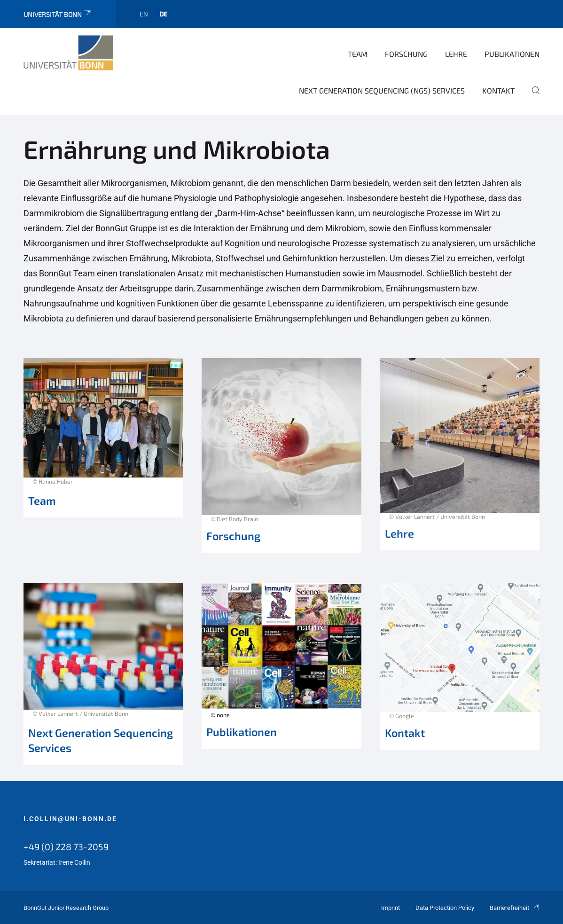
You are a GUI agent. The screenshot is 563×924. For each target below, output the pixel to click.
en (144, 14)
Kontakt (498, 90)
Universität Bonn (58, 14)
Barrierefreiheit (515, 908)
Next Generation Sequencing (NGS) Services (382, 90)
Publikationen (512, 54)
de (163, 14)
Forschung (406, 54)
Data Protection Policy (445, 908)
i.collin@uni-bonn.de (70, 819)
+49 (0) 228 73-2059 (66, 846)
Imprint (391, 908)
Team (358, 54)
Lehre (456, 54)
